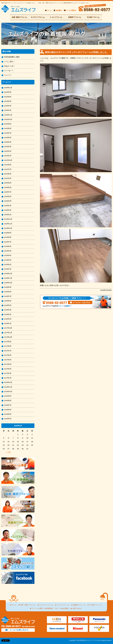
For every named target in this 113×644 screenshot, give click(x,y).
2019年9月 (8, 233)
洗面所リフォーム (79, 605)
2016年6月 (8, 410)
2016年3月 (8, 419)
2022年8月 (8, 128)
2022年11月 (8, 115)
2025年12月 (8, 88)
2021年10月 (8, 160)
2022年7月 (8, 133)
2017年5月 (8, 360)
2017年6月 (8, 355)
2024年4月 (8, 92)
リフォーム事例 (37, 608)
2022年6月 (8, 138)
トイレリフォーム (63, 605)
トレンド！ (8, 75)
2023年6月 (8, 101)
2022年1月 (8, 156)
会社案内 (59, 10)
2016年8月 (8, 401)
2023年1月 (8, 110)
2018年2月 (8, 319)
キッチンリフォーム (46, 605)
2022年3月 (8, 147)
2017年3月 (8, 369)
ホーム (49, 10)
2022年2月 (8, 151)
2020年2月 (8, 210)
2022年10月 (8, 119)
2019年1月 (8, 269)
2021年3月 (8, 178)
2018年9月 (8, 287)
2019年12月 (8, 219)
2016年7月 (8, 405)
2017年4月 (8, 364)
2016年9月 (8, 396)
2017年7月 (8, 351)
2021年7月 (8, 169)
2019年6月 (8, 246)
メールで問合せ (71, 10)
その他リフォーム (95, 605)
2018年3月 (8, 314)
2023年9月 (8, 97)
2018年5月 (8, 305)
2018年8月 (8, 292)
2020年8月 (8, 187)
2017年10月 (8, 337)
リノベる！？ (9, 71)
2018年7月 (8, 296)
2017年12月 (8, 328)
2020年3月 (8, 206)
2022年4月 (8, 142)
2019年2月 (8, 265)
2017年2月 (8, 373)
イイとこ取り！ (9, 62)
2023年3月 (8, 106)
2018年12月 (8, 274)
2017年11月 (8, 333)
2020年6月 (8, 197)
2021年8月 (8, 165)
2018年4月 (8, 310)
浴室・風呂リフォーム (28, 605)
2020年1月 (8, 215)
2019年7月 (8, 242)
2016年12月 (8, 382)
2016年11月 (8, 387)
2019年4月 (8, 255)
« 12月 (8, 452)
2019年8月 (8, 237)
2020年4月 (8, 201)
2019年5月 (8, 251)
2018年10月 (8, 283)
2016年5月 (8, 414)
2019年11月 (8, 224)
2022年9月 (8, 124)
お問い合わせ (77, 608)
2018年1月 (8, 323)
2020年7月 (8, 192)
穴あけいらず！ (9, 66)
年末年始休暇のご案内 (12, 57)
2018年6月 (8, 301)
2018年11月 (8, 278)
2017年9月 (8, 342)
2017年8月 (8, 346)
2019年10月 (8, 228)
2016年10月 (8, 392)
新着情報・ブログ (53, 608)
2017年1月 (8, 378)
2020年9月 (8, 183)
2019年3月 (8, 260)
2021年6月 (8, 174)
